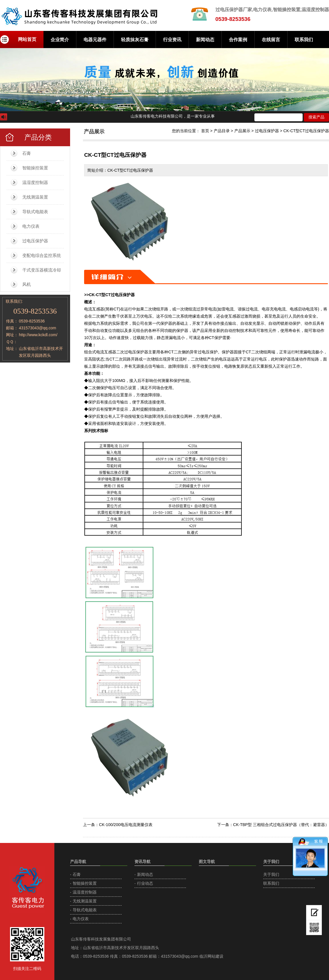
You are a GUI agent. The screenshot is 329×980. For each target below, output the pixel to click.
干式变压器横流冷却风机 (42, 277)
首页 (205, 131)
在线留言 (271, 40)
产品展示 (242, 131)
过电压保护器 (35, 241)
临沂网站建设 (211, 956)
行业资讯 (172, 40)
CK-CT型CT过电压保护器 (306, 131)
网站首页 (27, 39)
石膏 (27, 153)
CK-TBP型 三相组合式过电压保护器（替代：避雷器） (281, 825)
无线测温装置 (35, 197)
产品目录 (222, 131)
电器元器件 (95, 40)
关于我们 (271, 874)
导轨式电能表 (35, 212)
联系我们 (304, 40)
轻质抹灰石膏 (135, 40)
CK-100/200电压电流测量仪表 (126, 825)
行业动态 (145, 883)
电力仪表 (31, 226)
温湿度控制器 (35, 182)
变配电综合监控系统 (42, 255)
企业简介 (60, 40)
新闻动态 (205, 40)
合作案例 (238, 40)
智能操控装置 (35, 168)
